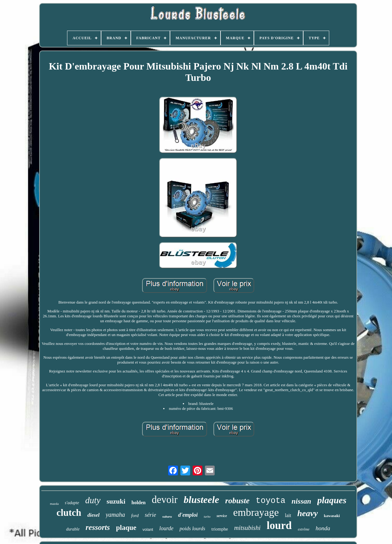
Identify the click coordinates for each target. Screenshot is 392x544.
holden (138, 502)
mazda (54, 504)
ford (135, 516)
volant (148, 529)
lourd (279, 525)
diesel (93, 515)
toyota (271, 501)
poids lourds (192, 529)
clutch (69, 513)
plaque (126, 528)
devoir (165, 500)
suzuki (116, 501)
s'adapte (72, 503)
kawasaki (332, 516)
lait (288, 515)
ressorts (98, 527)
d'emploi (188, 515)
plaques (332, 500)
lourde (166, 528)
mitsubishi (247, 528)
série (151, 515)
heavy (308, 513)
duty (93, 500)
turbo (207, 517)
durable (73, 529)
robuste (237, 501)
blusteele (202, 500)
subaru (167, 516)
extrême (303, 529)
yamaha (115, 515)
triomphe (220, 529)
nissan (301, 501)
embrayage (256, 512)
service (222, 516)
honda (323, 528)
